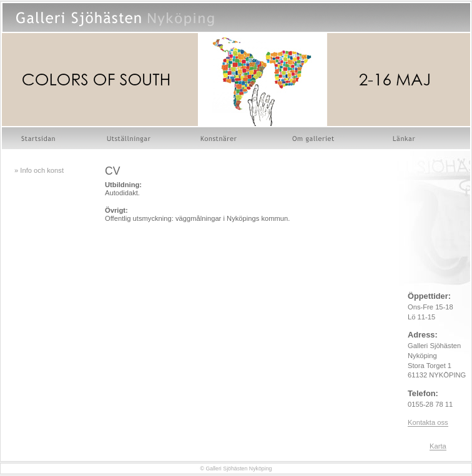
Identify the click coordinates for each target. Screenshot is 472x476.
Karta (438, 446)
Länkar (405, 138)
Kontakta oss (428, 422)
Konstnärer (219, 138)
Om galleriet (315, 138)
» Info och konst (39, 170)
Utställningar (129, 138)
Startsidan (40, 138)
